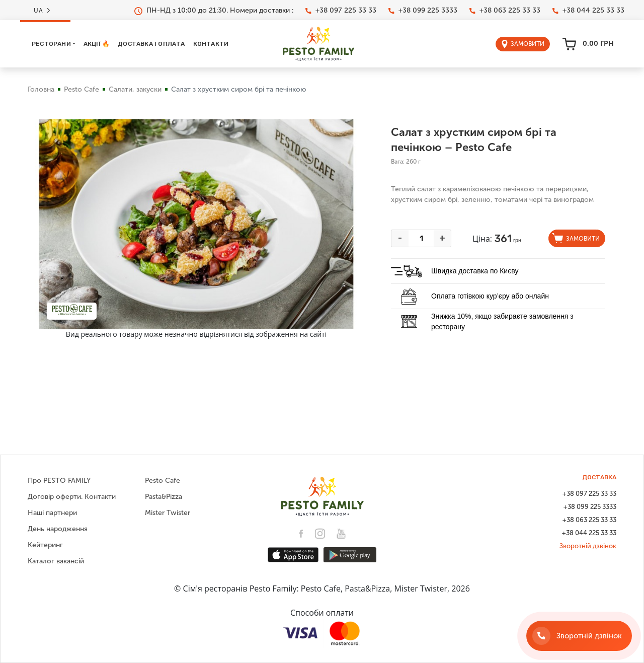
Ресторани (51, 44)
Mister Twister (168, 513)
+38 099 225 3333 (423, 11)
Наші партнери (52, 513)
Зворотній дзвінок (588, 546)
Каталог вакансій (56, 561)
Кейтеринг (45, 545)
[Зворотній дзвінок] (579, 636)
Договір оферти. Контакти (72, 497)
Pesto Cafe (82, 89)
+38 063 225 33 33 (505, 11)
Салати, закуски (135, 89)
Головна (41, 89)
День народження (58, 529)
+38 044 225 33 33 (588, 11)
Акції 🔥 (97, 44)
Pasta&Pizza (164, 497)
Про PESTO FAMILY (59, 481)
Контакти (211, 44)
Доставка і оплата (151, 44)
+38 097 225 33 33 (341, 11)
